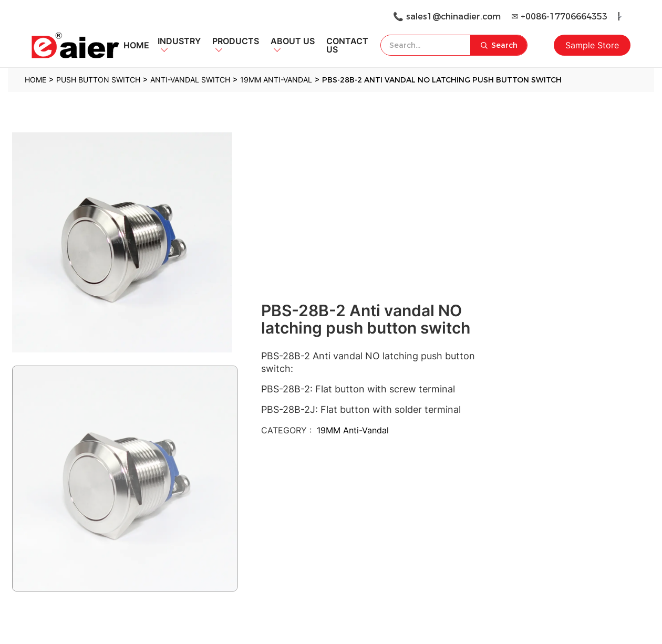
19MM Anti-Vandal (353, 430)
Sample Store (592, 45)
